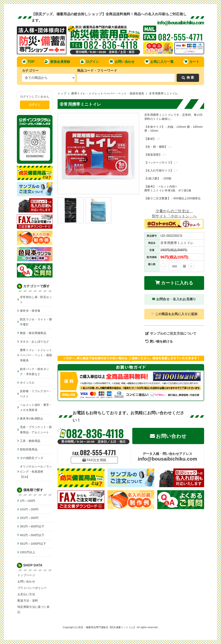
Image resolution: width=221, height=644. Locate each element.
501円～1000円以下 (33, 544)
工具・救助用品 (30, 441)
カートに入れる (174, 283)
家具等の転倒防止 (32, 418)
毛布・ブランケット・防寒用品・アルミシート (36, 430)
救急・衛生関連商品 (33, 333)
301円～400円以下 (32, 526)
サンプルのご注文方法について (171, 333)
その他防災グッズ (32, 458)
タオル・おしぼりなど (34, 342)
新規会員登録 (57, 62)
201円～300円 (29, 518)
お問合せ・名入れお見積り (174, 299)
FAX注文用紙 (94, 460)
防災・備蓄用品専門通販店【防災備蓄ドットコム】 (107, 627)
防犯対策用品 (29, 449)
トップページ (26, 575)
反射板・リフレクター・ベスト (36, 394)
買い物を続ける (159, 341)
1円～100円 (28, 501)
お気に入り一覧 (159, 62)
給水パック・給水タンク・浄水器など (34, 371)
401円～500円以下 (32, 535)
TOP (28, 62)
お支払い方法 (26, 594)
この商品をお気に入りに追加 (174, 314)
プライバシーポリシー (32, 588)
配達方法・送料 (28, 601)
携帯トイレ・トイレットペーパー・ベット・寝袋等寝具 (36, 355)
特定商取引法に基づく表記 (34, 609)
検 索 (188, 78)
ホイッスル (27, 383)
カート (191, 62)
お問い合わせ (122, 62)
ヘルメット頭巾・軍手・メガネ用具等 (36, 407)
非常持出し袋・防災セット (36, 300)
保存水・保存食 (30, 311)
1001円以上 (28, 552)
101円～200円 (29, 509)
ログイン (90, 62)
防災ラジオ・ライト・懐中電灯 (36, 322)
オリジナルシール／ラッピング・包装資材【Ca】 (36, 472)
